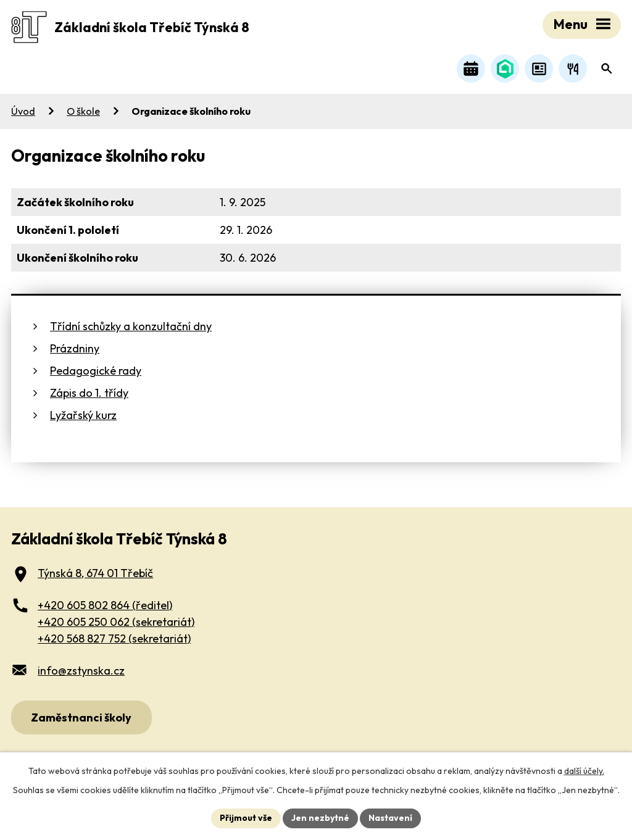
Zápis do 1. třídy (89, 393)
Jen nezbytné (320, 818)
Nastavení (390, 818)
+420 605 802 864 (105, 605)
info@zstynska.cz (81, 671)
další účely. (584, 771)
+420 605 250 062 (116, 622)
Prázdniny (75, 348)
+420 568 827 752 (114, 638)
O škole (83, 111)
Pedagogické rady (96, 371)
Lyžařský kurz (83, 415)
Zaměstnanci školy (81, 717)
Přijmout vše (246, 818)
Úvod (23, 111)
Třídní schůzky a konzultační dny (131, 326)
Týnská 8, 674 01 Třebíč (95, 573)
